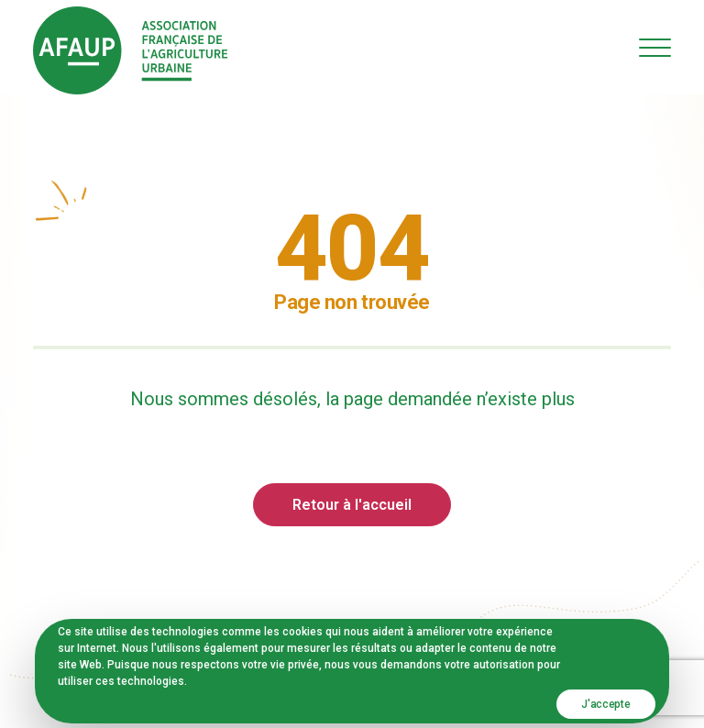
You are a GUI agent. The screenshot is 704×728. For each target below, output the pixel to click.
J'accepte (605, 704)
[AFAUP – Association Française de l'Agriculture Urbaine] (130, 50)
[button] (655, 47)
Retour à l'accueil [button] (352, 505)
